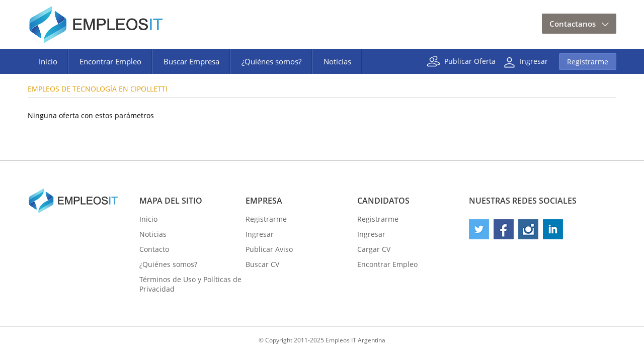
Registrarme (588, 62)
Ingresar (534, 61)
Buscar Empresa (191, 61)
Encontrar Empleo (110, 61)
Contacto (154, 249)
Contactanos (573, 24)
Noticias (337, 61)
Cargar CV (374, 249)
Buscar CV (262, 264)
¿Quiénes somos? (271, 61)
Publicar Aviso (269, 249)
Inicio (48, 61)
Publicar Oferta (470, 61)
